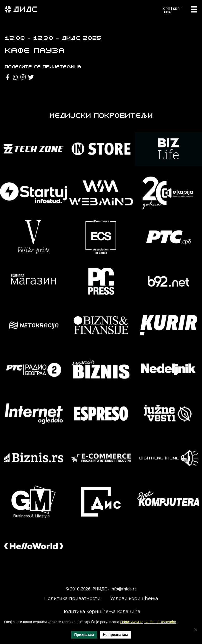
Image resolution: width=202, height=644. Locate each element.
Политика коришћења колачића (101, 611)
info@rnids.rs (124, 589)
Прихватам (84, 635)
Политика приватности (72, 598)
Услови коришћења (134, 598)
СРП (167, 9)
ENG (168, 12)
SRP (176, 9)
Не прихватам (115, 635)
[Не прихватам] (196, 630)
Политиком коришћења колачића (148, 622)
